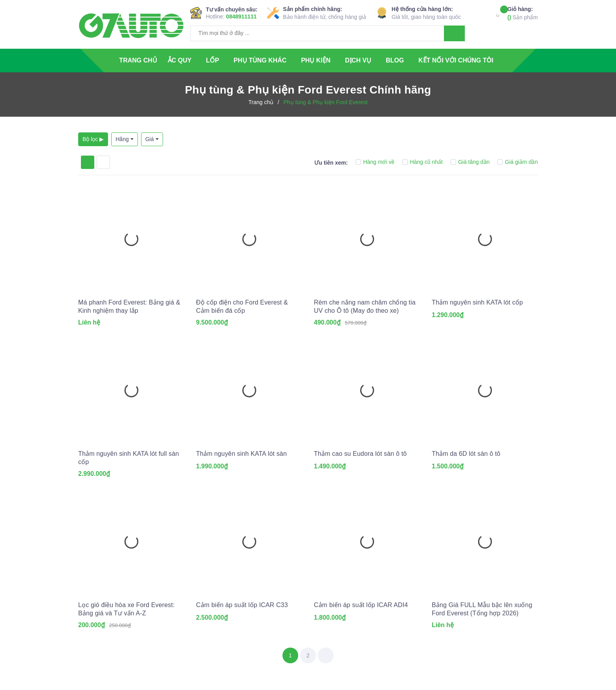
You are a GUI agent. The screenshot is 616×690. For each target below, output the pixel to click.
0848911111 (241, 17)
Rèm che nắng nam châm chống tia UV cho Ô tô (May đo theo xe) (365, 306)
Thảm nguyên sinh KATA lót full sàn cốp (129, 458)
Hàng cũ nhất (423, 162)
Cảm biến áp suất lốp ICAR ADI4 (361, 605)
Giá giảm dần (518, 162)
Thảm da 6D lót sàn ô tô (466, 454)
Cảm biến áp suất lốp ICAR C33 (242, 605)
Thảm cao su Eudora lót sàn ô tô (360, 454)
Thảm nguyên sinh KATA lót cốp (477, 302)
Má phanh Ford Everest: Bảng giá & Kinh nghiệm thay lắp (129, 306)
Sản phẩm (523, 13)
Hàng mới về (375, 162)
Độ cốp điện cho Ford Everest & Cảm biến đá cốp (242, 306)
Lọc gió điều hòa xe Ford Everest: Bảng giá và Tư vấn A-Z (126, 609)
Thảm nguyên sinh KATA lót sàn (241, 454)
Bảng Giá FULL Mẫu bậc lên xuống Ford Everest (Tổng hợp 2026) (482, 609)
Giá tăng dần (470, 162)
